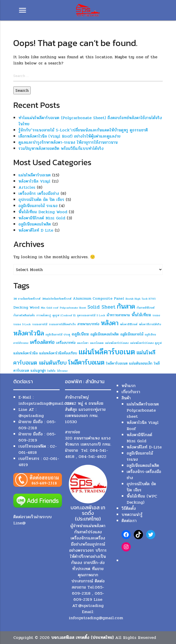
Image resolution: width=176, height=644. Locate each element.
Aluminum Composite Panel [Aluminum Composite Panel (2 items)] (98, 298)
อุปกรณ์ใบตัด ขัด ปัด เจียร (41, 200)
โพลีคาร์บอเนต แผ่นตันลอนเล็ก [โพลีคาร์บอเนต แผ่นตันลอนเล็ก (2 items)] (129, 363)
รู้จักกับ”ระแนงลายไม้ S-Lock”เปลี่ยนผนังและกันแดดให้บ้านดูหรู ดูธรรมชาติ (83, 130)
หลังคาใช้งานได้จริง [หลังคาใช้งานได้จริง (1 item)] (150, 324)
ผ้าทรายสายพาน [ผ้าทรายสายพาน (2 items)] (118, 315)
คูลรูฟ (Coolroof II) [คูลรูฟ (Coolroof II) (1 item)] (64, 315)
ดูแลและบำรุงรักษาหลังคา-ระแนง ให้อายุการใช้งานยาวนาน (68, 142)
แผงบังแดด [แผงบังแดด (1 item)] (97, 343)
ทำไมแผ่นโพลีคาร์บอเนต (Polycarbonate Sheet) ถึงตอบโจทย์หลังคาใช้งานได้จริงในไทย (90, 121)
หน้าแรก (129, 386)
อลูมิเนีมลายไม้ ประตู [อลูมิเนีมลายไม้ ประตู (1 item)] (58, 335)
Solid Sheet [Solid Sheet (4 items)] (101, 307)
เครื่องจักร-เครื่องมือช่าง (144, 475)
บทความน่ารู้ (132, 515)
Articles (27, 187)
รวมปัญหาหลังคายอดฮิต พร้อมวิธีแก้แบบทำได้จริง (61, 148)
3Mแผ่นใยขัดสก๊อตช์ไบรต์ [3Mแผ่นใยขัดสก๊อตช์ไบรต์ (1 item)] (57, 299)
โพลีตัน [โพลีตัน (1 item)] (51, 371)
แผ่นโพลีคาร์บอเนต (35, 175)
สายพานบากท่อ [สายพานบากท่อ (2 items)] (88, 324)
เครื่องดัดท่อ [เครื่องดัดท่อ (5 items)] (42, 342)
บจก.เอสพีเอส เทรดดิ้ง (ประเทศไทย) (82, 637)
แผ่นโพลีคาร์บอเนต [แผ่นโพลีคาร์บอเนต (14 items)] (107, 352)
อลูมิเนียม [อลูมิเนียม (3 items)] (80, 334)
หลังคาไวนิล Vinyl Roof (143, 426)
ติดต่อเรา (129, 521)
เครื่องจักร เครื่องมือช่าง (39, 193)
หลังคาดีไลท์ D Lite (36, 230)
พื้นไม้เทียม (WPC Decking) (142, 499)
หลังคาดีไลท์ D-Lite (144, 447)
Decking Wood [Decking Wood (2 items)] (26, 307)
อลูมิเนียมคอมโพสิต (35, 224)
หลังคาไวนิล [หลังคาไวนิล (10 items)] (29, 333)
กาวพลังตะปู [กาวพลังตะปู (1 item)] (44, 315)
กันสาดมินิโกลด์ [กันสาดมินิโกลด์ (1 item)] (146, 308)
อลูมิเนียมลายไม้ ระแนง (38, 206)
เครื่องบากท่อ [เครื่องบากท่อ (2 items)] (66, 343)
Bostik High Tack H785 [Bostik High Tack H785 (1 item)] (141, 299)
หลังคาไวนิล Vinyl (34, 181)
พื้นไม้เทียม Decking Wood (43, 212)
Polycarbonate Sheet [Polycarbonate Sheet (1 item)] (73, 308)
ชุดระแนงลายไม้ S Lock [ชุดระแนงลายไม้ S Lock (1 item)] (91, 315)
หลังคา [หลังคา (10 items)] (110, 323)
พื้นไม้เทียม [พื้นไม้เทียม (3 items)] (141, 315)
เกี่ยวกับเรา (131, 392)
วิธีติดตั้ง (129, 508)
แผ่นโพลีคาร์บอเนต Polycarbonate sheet (143, 410)
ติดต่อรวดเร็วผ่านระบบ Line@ (32, 520)
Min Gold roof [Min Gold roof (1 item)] (50, 308)
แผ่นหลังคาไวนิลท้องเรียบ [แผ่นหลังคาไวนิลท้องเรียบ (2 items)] (58, 353)
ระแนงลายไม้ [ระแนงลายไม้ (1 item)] (40, 324)
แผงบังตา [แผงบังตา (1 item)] (83, 343)
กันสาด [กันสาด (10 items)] (126, 306)
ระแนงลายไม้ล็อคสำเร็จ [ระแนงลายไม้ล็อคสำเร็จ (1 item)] (62, 324)
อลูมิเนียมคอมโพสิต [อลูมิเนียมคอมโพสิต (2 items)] (104, 334)
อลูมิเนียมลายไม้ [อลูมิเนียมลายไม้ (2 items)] (132, 334)
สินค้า (126, 398)
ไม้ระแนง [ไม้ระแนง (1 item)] (62, 371)
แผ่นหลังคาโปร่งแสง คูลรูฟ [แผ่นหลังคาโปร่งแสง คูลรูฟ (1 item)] (146, 343)
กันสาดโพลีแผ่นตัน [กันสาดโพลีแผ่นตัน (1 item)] (24, 315)
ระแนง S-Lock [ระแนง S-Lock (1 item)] (22, 324)
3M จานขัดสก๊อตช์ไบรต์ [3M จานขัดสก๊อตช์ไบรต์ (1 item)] (27, 299)
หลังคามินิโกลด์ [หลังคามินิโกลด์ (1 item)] (129, 324)
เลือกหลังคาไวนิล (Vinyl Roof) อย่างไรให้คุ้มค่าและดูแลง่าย (69, 136)
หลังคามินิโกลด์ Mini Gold (42, 218)
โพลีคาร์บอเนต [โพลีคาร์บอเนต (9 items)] (86, 362)
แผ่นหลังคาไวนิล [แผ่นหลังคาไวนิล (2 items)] (25, 353)
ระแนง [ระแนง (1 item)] (156, 315)
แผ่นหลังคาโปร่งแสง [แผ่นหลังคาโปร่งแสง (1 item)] (117, 343)
